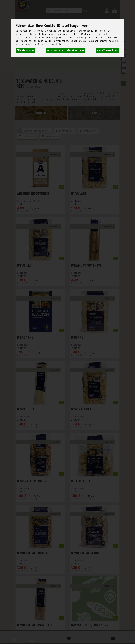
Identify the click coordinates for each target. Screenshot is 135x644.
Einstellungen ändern (108, 50)
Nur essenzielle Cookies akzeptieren (65, 50)
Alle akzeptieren (25, 50)
